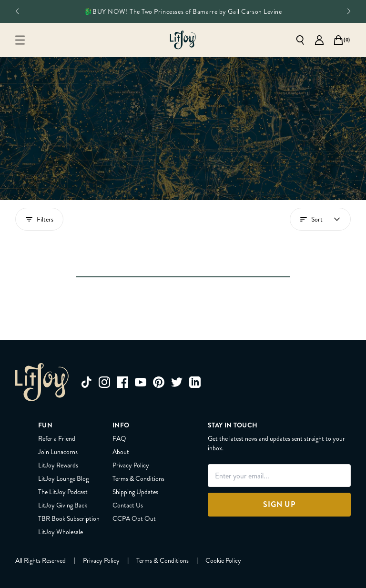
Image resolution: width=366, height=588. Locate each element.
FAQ (119, 391)
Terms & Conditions (138, 431)
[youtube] (141, 335)
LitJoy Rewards (58, 417)
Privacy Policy (131, 417)
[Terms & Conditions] (162, 513)
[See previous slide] (17, 11)
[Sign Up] (279, 457)
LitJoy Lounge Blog (63, 431)
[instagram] (104, 335)
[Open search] (300, 40)
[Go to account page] (319, 40)
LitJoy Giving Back (63, 457)
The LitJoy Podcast (63, 444)
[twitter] (177, 335)
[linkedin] (195, 335)
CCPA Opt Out (134, 471)
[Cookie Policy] (223, 513)
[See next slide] (349, 11)
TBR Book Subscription (69, 471)
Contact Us (128, 457)
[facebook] (122, 335)
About (121, 404)
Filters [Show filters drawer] (39, 219)
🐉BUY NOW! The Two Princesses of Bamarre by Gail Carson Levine (183, 11)
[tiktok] (86, 335)
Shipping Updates (135, 444)
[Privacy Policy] (101, 513)
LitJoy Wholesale (61, 484)
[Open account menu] (320, 219)
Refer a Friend (57, 391)
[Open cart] (338, 40)
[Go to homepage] (183, 40)
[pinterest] (159, 335)
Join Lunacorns (58, 404)
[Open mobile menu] (20, 40)
